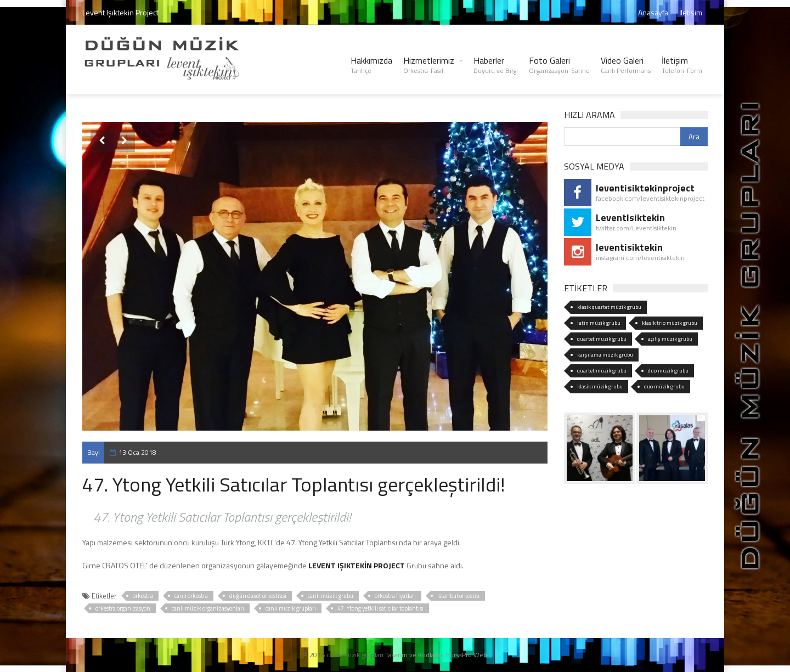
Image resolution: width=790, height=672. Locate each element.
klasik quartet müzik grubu (609, 307)
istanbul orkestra (458, 596)
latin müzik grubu (599, 323)
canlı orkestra (191, 596)
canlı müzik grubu (331, 596)
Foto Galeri (559, 65)
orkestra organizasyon (123, 608)
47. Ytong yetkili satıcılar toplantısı (380, 608)
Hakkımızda (371, 65)
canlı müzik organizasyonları (208, 608)
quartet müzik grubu (602, 339)
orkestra (143, 596)
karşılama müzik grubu (605, 355)
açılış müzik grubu (670, 339)
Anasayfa (653, 12)
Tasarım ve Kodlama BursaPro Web (436, 655)
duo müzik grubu (668, 371)
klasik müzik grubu (600, 386)
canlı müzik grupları (291, 608)
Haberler (496, 65)
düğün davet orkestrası (258, 596)
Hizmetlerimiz (429, 65)
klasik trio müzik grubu (670, 323)
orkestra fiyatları (395, 596)
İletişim (691, 12)
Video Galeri (626, 65)
